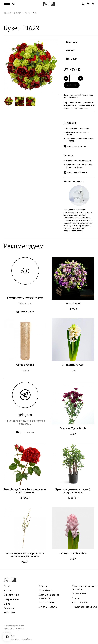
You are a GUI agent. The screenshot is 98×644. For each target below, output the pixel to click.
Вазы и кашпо (80, 604)
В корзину (72, 86)
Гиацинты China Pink (73, 555)
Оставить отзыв (25, 313)
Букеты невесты (48, 608)
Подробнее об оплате (76, 174)
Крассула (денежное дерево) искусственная (73, 492)
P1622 (35, 13)
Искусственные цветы (84, 608)
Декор (75, 599)
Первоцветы (79, 595)
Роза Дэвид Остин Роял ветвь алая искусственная (25, 492)
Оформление (11, 596)
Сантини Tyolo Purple (73, 430)
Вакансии (9, 609)
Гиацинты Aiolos (73, 366)
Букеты (27, 13)
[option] (31, 66)
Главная (7, 13)
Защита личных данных (14, 630)
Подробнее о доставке (76, 147)
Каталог (17, 13)
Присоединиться (25, 433)
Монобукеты (46, 592)
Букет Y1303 (73, 305)
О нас (7, 605)
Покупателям (11, 600)
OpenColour (27, 640)
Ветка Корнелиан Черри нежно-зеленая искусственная (25, 556)
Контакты (9, 614)
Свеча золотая (25, 366)
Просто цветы (47, 604)
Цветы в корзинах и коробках (49, 597)
